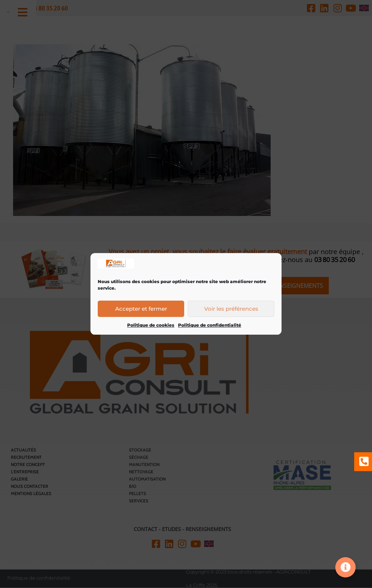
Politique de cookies (151, 325)
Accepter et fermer (141, 309)
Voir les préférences (231, 309)
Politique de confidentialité (210, 325)
